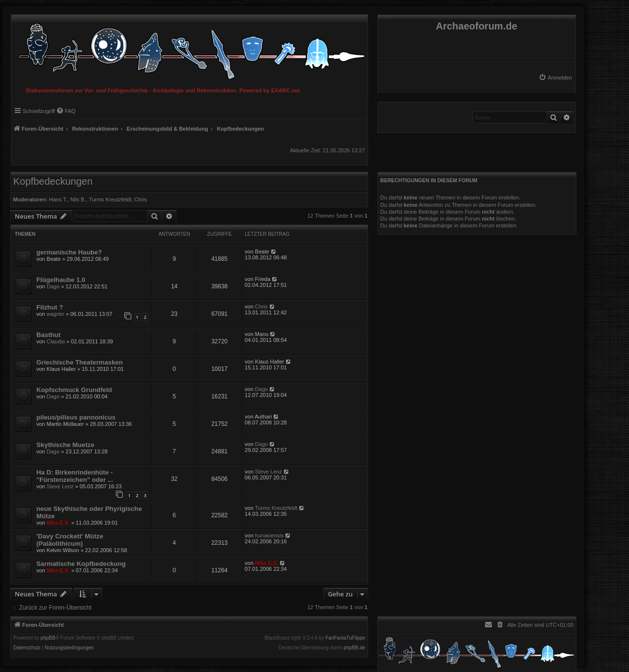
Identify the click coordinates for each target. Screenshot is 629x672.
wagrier (56, 314)
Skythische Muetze (65, 445)
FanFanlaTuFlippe (345, 638)
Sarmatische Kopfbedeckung (81, 564)
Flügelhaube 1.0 (61, 280)
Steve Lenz (60, 486)
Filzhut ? (50, 307)
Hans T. (58, 199)
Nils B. (78, 199)
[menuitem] (555, 78)
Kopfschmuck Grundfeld (74, 390)
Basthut (48, 335)
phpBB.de (354, 648)
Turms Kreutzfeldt (110, 199)
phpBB (48, 638)
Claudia (56, 341)
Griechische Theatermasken (80, 362)
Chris (141, 199)
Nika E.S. (58, 523)
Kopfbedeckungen (53, 181)
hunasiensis (269, 535)
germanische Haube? (69, 252)
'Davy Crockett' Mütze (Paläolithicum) (70, 540)
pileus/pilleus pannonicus (76, 417)
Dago (53, 286)
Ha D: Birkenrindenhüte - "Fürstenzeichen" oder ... (75, 476)
